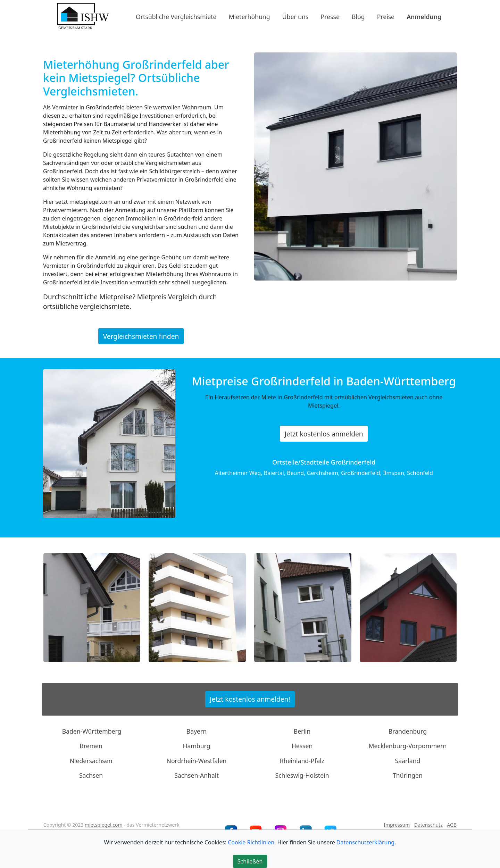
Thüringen (408, 775)
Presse (330, 16)
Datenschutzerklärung (365, 842)
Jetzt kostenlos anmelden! (250, 699)
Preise (386, 16)
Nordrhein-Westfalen (197, 761)
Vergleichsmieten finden (141, 336)
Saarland (408, 761)
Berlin (302, 731)
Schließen (250, 861)
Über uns (295, 16)
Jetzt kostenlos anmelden (324, 434)
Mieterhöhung (249, 16)
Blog (358, 16)
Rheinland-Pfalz (302, 761)
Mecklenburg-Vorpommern (408, 746)
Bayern (197, 731)
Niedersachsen (91, 761)
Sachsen (91, 775)
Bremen (91, 746)
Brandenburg (408, 731)
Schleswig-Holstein (302, 775)
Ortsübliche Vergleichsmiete (176, 16)
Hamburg (197, 746)
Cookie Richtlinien (251, 842)
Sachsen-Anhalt (197, 775)
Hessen (302, 746)
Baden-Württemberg (92, 731)
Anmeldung (424, 16)
